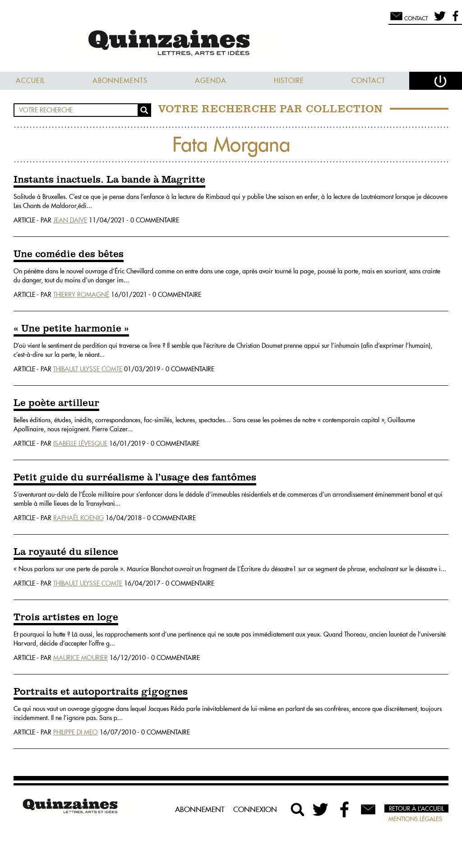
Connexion (255, 809)
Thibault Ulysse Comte (88, 369)
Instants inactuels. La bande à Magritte (109, 180)
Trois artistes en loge (66, 618)
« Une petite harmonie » (71, 329)
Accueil (30, 81)
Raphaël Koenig (79, 518)
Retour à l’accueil (416, 808)
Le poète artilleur (56, 403)
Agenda (211, 81)
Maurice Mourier (81, 658)
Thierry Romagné (81, 295)
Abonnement (200, 809)
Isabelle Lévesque (80, 443)
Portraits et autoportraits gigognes (101, 692)
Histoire (289, 81)
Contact (368, 81)
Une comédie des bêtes (69, 254)
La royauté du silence (66, 552)
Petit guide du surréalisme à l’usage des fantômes (135, 478)
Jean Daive (70, 220)
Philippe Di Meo (76, 732)
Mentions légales (415, 819)
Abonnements (120, 81)
